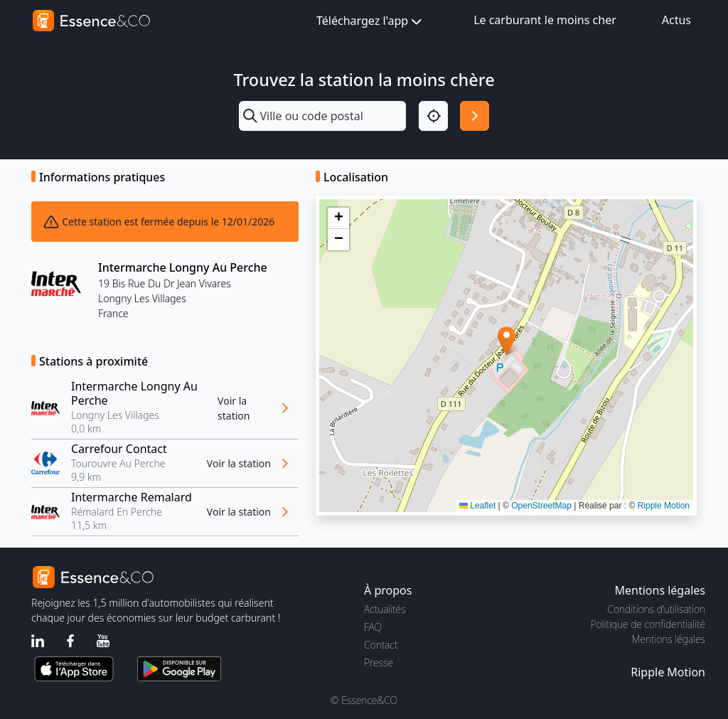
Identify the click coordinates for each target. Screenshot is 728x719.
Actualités (385, 609)
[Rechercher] (475, 116)
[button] (507, 341)
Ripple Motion (664, 506)
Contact (381, 645)
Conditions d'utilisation (656, 609)
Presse (379, 662)
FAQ (373, 627)
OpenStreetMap (541, 506)
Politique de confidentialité (648, 624)
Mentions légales (669, 639)
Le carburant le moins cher (545, 20)
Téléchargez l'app (370, 22)
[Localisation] (433, 116)
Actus (676, 20)
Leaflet (477, 506)
